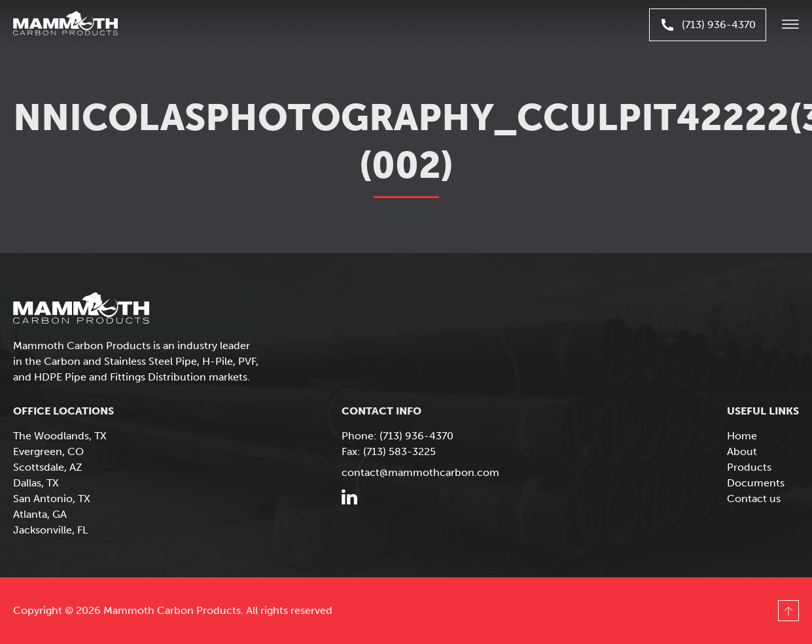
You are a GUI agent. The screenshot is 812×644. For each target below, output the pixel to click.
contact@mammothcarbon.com (420, 472)
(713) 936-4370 (708, 25)
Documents (756, 483)
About (742, 451)
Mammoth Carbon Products (79, 25)
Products (749, 467)
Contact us (754, 499)
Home (742, 436)
